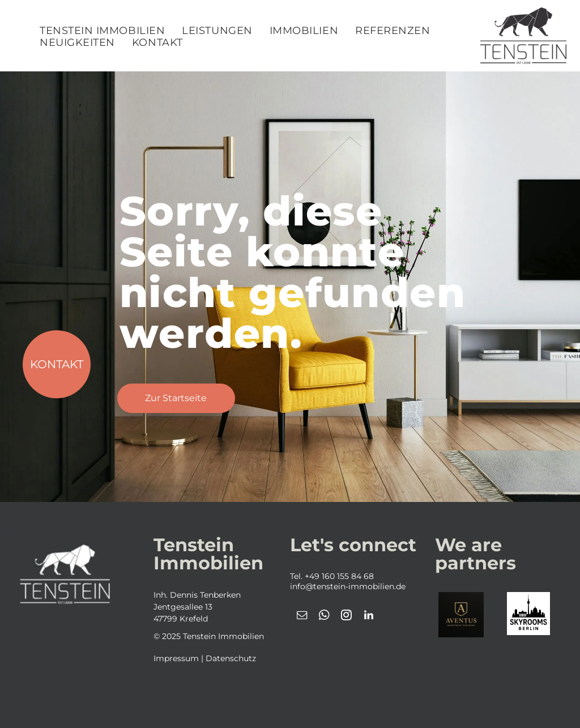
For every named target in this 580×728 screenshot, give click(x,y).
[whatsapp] (325, 617)
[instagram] (347, 617)
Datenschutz (231, 658)
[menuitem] (102, 31)
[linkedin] (369, 617)
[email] (302, 617)
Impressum (176, 658)
